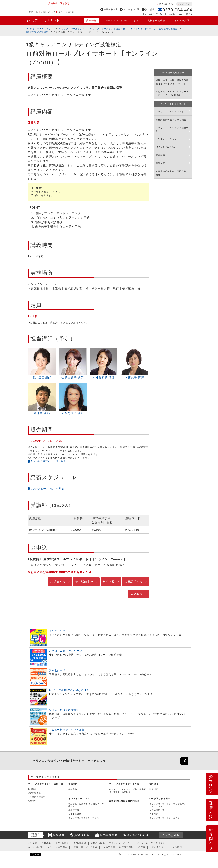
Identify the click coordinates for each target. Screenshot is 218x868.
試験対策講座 (34, 793)
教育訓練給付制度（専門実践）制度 (172, 173)
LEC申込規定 (108, 847)
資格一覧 (33, 12)
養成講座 (32, 789)
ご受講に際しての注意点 (84, 847)
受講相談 (211, 810)
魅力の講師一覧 (157, 810)
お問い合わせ (48, 12)
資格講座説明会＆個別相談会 (171, 120)
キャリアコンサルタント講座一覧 (108, 29)
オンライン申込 (132, 9)
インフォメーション (166, 139)
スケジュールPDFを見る (48, 489)
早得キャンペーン (60, 631)
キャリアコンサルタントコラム (84, 818)
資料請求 (150, 9)
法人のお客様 (166, 4)
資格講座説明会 (156, 20)
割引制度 (160, 163)
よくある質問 (182, 20)
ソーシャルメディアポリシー (152, 843)
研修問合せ (211, 839)
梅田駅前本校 (134, 582)
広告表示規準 (98, 843)
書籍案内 (160, 155)
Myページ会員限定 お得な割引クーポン (73, 690)
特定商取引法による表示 (132, 847)
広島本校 (136, 594)
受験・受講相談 (67, 12)
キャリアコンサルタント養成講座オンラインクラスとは (168, 805)
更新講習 (32, 801)
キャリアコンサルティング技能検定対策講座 (154, 29)
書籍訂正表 (74, 810)
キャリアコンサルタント (43, 20)
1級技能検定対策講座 (37, 32)
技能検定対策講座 (37, 797)
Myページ (185, 4)
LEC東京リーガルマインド (40, 29)
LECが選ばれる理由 (166, 147)
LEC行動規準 (80, 843)
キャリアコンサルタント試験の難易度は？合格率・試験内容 (127, 790)
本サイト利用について (40, 847)
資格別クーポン (59, 670)
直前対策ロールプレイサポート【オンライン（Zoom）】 (172, 93)
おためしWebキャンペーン (66, 651)
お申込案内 (61, 847)
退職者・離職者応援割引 (64, 710)
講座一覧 (91, 20)
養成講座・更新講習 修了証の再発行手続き (86, 805)
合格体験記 (155, 814)
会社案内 (33, 843)
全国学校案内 (111, 9)
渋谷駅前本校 (84, 582)
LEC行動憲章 (62, 843)
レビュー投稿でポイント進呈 (67, 730)
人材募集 (46, 843)
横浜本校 (109, 582)
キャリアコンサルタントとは (122, 20)
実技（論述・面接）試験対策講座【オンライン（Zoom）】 (172, 82)
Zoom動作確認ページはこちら (49, 461)
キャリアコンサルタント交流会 (165, 818)
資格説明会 (82, 835)
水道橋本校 (58, 582)
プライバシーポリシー (121, 843)
